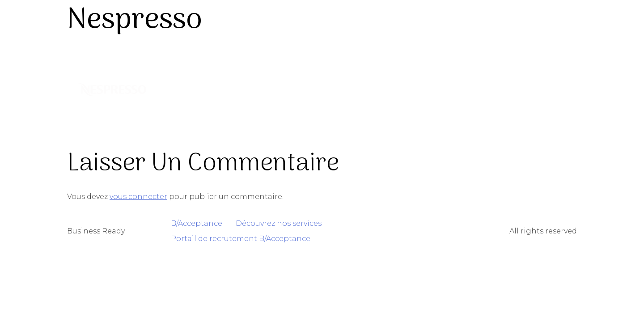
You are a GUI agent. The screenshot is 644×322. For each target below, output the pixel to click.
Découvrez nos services (279, 223)
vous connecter (138, 197)
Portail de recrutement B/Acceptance (241, 239)
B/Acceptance (197, 223)
